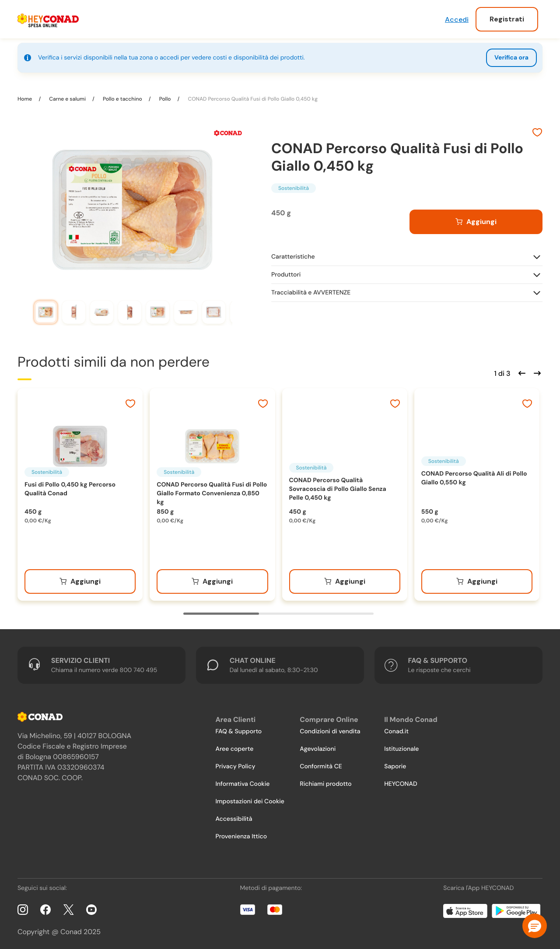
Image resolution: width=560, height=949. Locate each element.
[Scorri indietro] (521, 369)
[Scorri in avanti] (536, 369)
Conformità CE (321, 763)
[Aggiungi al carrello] (476, 219)
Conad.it (396, 728)
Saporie (395, 763)
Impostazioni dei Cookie (250, 798)
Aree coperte (234, 746)
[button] (535, 926)
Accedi (457, 19)
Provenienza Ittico (241, 833)
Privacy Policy (235, 763)
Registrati (507, 19)
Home (25, 96)
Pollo (165, 96)
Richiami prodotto (325, 781)
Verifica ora (511, 58)
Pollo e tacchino (122, 96)
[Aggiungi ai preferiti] (537, 130)
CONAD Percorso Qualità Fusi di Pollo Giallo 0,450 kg (252, 96)
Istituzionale (401, 746)
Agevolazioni (318, 746)
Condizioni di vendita (330, 728)
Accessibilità (234, 816)
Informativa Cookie (242, 781)
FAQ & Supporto (238, 728)
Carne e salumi (67, 96)
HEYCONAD (401, 781)
